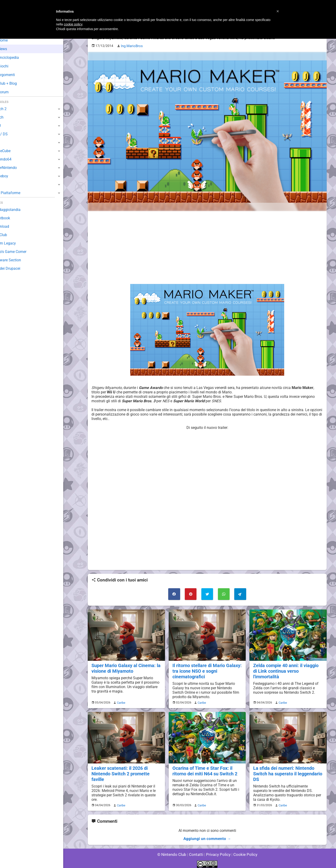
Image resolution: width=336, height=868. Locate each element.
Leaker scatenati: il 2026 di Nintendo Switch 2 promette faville (126, 769)
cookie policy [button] (73, 24)
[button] (278, 11)
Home (12, 40)
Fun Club (11, 235)
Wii (6, 142)
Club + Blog (16, 83)
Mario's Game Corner (21, 252)
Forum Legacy (16, 243)
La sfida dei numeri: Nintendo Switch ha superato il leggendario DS (287, 771)
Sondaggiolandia (18, 210)
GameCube (13, 151)
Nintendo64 (13, 159)
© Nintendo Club (174, 852)
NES (7, 184)
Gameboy (12, 176)
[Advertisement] (207, 247)
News (11, 49)
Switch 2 (11, 109)
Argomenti (15, 75)
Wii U (8, 126)
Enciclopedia (17, 58)
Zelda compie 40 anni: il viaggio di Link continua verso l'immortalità (287, 667)
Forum (12, 92)
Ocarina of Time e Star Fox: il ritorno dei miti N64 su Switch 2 (204, 769)
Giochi (12, 66)
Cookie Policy (243, 852)
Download (12, 226)
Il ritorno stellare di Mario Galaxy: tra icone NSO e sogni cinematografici (206, 670)
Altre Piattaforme (18, 193)
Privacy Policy (218, 852)
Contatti (197, 852)
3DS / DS (11, 134)
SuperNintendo (16, 168)
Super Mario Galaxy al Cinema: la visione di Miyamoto (125, 667)
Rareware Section (18, 260)
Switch (9, 117)
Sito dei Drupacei (18, 268)
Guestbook (13, 218)
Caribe (120, 701)
